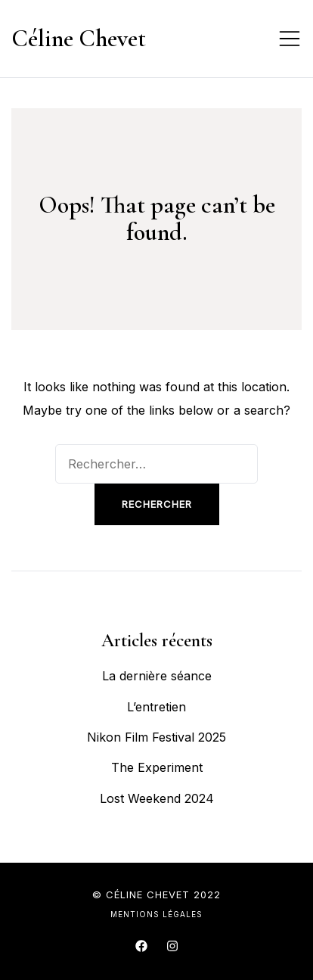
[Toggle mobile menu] (290, 39)
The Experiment (157, 767)
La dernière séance (157, 676)
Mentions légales (156, 914)
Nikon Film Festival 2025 (156, 737)
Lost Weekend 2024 (157, 798)
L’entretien (156, 707)
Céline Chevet (79, 38)
